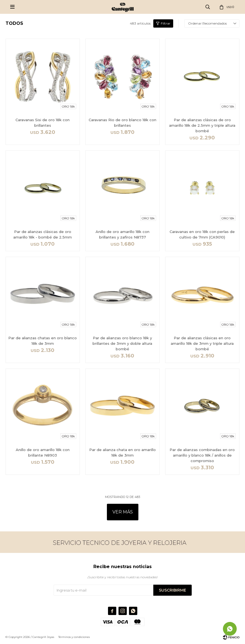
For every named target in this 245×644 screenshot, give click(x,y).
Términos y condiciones (74, 637)
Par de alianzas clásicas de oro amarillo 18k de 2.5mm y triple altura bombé (202, 125)
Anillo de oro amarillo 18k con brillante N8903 (43, 452)
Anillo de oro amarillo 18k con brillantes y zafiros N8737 (122, 234)
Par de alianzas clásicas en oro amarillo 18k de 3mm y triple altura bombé (202, 343)
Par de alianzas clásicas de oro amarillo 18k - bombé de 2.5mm (43, 234)
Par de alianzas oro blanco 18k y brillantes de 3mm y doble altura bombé (122, 343)
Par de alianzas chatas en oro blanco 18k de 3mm (43, 341)
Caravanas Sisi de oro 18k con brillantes (43, 123)
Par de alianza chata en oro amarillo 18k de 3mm (122, 452)
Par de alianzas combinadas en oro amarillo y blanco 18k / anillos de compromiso (202, 455)
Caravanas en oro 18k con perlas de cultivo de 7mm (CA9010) (202, 234)
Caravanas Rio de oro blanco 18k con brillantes (122, 123)
